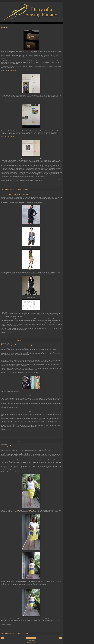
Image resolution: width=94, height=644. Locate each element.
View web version (31, 640)
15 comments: (25, 340)
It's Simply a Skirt (7, 446)
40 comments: (25, 633)
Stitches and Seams (9, 101)
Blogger (34, 643)
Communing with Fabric (10, 70)
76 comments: (25, 189)
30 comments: (25, 441)
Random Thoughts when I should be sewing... (17, 345)
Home (31, 638)
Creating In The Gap (32, 510)
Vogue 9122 (31, 296)
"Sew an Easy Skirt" (14, 510)
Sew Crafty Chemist (10, 136)
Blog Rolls (4, 27)
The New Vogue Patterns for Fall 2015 (14, 194)
